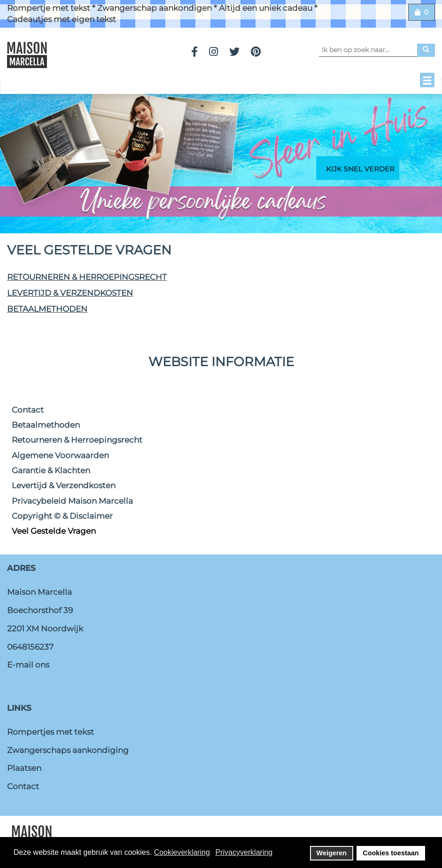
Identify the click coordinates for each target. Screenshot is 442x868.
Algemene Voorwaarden (60, 455)
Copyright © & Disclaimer (62, 516)
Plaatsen (24, 768)
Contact (28, 410)
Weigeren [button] (332, 853)
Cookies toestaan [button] (391, 853)
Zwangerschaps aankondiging (68, 750)
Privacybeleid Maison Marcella (72, 501)
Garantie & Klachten (51, 470)
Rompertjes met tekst (50, 732)
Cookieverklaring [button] (182, 852)
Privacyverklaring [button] (244, 852)
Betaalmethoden (47, 309)
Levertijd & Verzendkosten (70, 293)
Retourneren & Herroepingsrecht (87, 277)
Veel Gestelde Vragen (54, 531)
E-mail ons (28, 665)
